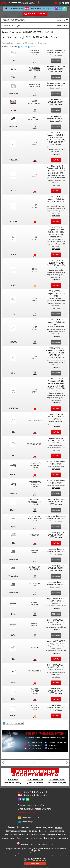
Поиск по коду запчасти (15, 834)
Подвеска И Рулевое (57, 779)
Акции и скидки (8, 838)
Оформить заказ (57, 831)
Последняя (19, 723)
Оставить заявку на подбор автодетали (35, 809)
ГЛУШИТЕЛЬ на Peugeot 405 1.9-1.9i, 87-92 (56, 294)
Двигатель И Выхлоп (35, 783)
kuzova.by (11, 3)
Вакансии (43, 831)
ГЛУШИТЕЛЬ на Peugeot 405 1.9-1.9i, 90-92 (56, 322)
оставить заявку (37, 14)
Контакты (33, 831)
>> (11, 723)
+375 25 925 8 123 (37, 9)
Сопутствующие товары (16, 831)
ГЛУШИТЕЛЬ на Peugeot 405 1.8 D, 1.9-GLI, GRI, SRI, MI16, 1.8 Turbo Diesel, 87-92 (56, 232)
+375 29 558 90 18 (35, 748)
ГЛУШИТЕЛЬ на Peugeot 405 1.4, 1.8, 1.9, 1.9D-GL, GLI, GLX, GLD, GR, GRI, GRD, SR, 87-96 (56, 137)
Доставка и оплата (25, 827)
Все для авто (50, 838)
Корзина (56, 3)
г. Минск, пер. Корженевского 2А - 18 (37, 844)
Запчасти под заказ (44, 827)
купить (56, 160)
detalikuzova (53, 745)
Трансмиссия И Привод (13, 783)
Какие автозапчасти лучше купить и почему (46, 834)
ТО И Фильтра (13, 779)
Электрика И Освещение (57, 783)
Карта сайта (63, 838)
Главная (12, 827)
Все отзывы (35, 863)
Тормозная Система (35, 779)
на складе (24, 46)
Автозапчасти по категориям (30, 838)
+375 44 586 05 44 (16, 9)
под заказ (34, 46)
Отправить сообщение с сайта (31, 805)
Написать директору (27, 812)
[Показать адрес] (39, 3)
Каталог (58, 827)
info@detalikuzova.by (57, 743)
